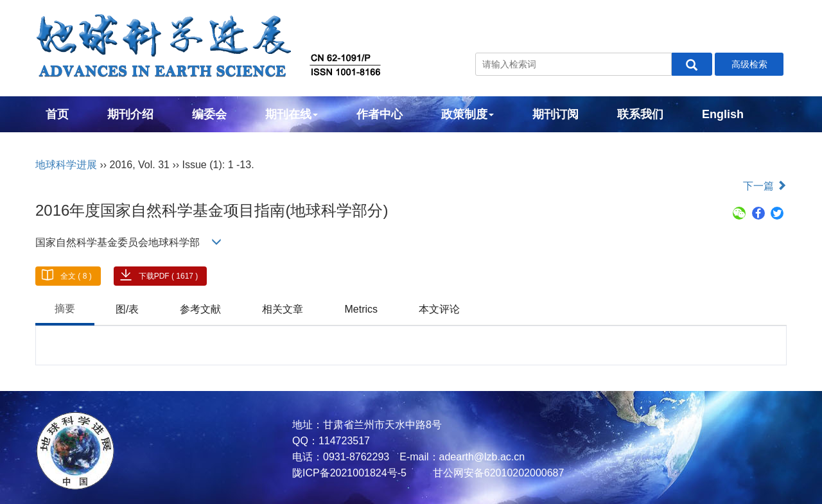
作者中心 (380, 114)
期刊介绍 (130, 114)
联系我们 (640, 114)
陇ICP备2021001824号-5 (349, 473)
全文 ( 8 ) (76, 276)
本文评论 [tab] (439, 309)
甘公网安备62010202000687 (497, 473)
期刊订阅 (555, 114)
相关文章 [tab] (283, 309)
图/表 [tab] (127, 309)
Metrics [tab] (361, 309)
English (723, 114)
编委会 (209, 114)
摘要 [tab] (65, 308)
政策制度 (468, 114)
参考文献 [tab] (200, 309)
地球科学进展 (66, 165)
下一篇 (765, 186)
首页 (57, 114)
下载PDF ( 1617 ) (169, 276)
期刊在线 (292, 114)
